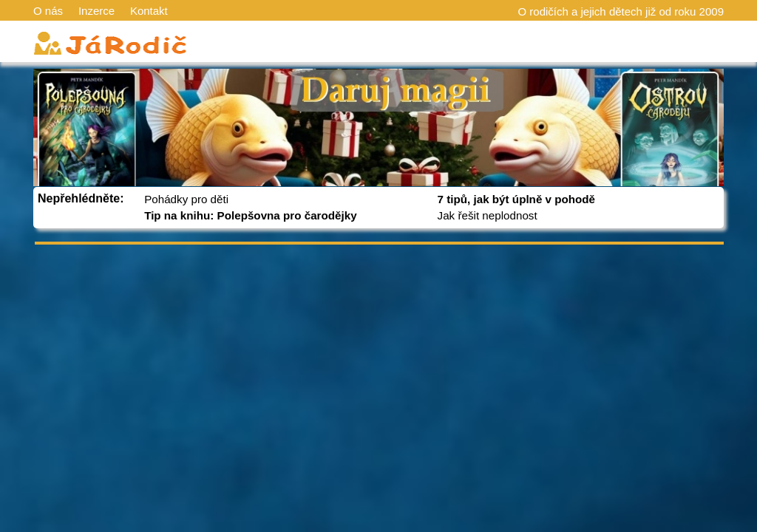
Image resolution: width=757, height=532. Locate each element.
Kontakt (149, 11)
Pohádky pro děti (186, 199)
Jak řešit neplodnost (488, 215)
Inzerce (96, 11)
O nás (48, 11)
